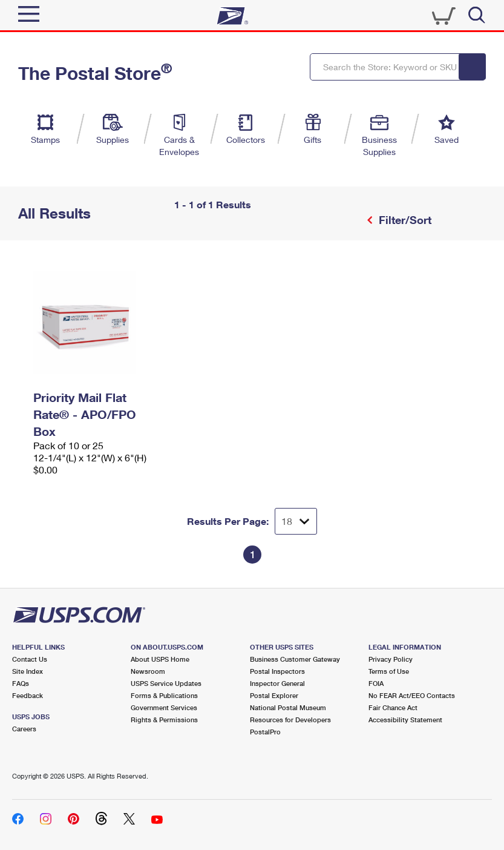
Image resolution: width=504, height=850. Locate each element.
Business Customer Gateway (295, 659)
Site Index (28, 671)
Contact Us (30, 659)
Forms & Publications (164, 695)
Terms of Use (389, 671)
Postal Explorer (274, 695)
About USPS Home (160, 659)
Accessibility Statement (405, 720)
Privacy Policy (391, 659)
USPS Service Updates (166, 683)
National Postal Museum (288, 707)
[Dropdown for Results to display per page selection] (296, 521)
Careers (24, 729)
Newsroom (148, 671)
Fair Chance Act (393, 707)
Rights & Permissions (164, 720)
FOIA (376, 683)
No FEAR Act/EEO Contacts (412, 695)
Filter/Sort (404, 220)
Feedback (28, 695)
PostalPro (265, 732)
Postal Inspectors (277, 671)
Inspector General (277, 683)
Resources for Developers (290, 720)
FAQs (21, 683)
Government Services (164, 707)
